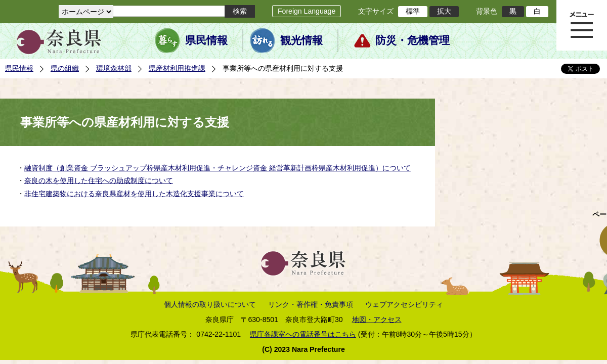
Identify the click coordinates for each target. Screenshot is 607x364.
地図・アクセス (377, 320)
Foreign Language (307, 11)
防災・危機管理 (413, 40)
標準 (413, 11)
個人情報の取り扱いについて (210, 304)
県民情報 (206, 40)
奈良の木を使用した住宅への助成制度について (99, 180)
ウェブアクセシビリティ (404, 304)
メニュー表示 (582, 25)
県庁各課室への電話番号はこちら (303, 334)
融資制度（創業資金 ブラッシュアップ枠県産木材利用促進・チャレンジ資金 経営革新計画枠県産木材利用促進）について (218, 168)
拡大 (444, 11)
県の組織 (65, 68)
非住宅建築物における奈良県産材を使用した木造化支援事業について (134, 194)
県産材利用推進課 (177, 68)
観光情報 (301, 40)
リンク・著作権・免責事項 (311, 304)
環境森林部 (114, 68)
